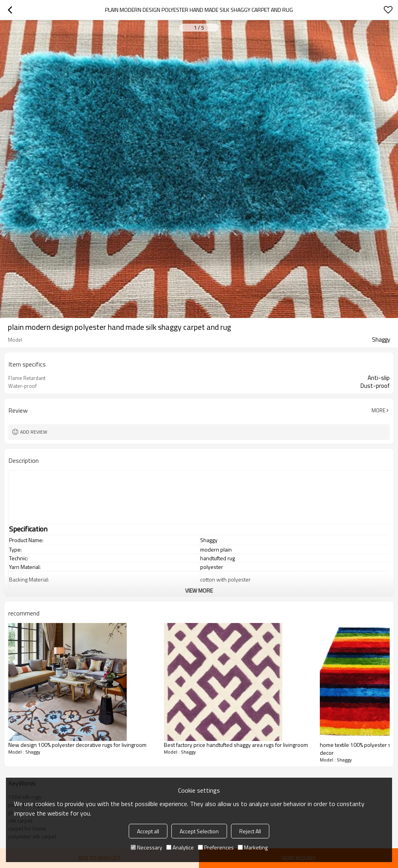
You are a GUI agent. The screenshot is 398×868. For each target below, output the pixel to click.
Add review (34, 432)
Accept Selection (199, 831)
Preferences (216, 847)
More (378, 410)
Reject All (250, 831)
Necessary (146, 847)
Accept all (148, 831)
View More (199, 590)
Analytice (180, 847)
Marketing (253, 847)
